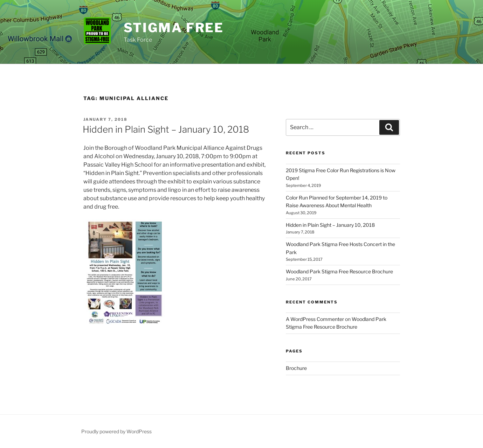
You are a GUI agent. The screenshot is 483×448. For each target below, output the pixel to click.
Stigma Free (174, 28)
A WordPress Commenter (315, 319)
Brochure (296, 368)
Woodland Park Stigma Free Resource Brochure (339, 271)
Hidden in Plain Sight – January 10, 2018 (166, 129)
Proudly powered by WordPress (116, 431)
